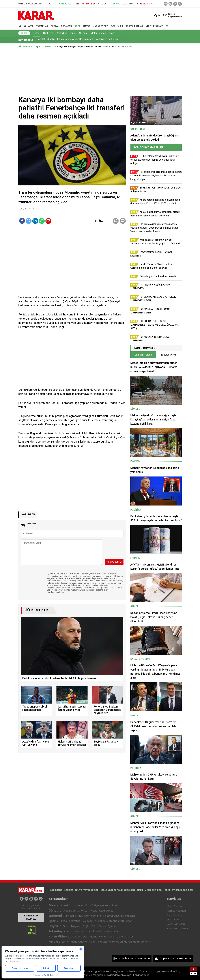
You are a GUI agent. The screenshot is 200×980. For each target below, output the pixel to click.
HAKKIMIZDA (55, 890)
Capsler (83, 942)
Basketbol (49, 33)
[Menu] (166, 26)
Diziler (66, 926)
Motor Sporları (98, 33)
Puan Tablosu (175, 915)
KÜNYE (78, 890)
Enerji (100, 916)
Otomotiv (90, 916)
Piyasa (70, 916)
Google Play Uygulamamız (134, 958)
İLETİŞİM (68, 890)
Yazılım (108, 931)
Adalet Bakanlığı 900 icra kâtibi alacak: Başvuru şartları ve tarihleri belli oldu (78, 40)
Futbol (37, 33)
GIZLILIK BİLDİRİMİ (134, 890)
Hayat (87, 26)
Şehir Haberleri (176, 924)
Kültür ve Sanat (118, 942)
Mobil (70, 931)
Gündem (76, 937)
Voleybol (62, 33)
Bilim (117, 931)
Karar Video (101, 26)
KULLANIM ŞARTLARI (112, 890)
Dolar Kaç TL (174, 920)
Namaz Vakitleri (176, 911)
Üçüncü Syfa (81, 905)
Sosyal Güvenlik (114, 916)
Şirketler (130, 916)
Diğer (112, 33)
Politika (68, 905)
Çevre (104, 905)
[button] (96, 221)
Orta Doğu (69, 911)
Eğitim (113, 905)
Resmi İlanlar (134, 26)
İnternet (80, 931)
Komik (103, 937)
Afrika (110, 911)
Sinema (93, 937)
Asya (102, 911)
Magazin (76, 926)
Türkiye (94, 905)
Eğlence (112, 926)
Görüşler (117, 26)
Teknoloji (55, 931)
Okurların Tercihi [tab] (143, 355)
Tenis (73, 33)
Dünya (55, 26)
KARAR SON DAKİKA (31, 917)
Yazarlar (42, 26)
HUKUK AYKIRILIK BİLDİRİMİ (178, 890)
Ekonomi (66, 26)
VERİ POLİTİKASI (154, 890)
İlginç (111, 937)
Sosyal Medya (94, 931)
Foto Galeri (57, 942)
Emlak (79, 916)
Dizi (85, 937)
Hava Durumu (175, 906)
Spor (78, 26)
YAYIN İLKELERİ (91, 890)
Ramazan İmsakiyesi (179, 928)
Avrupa (93, 911)
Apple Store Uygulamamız (175, 958)
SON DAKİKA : (26, 40)
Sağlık (86, 926)
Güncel (29, 26)
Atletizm (83, 33)
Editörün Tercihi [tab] (169, 355)
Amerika (82, 911)
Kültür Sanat (154, 26)
